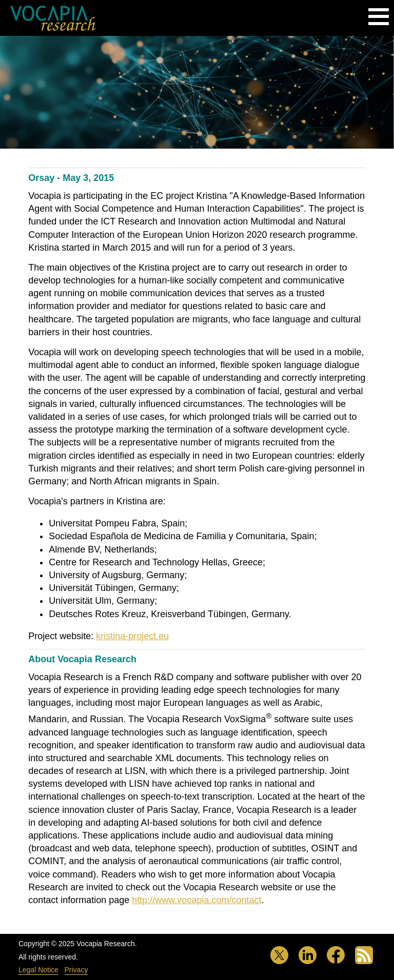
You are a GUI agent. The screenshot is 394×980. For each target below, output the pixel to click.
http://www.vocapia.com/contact (196, 900)
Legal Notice (38, 970)
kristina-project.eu (132, 636)
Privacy (76, 970)
